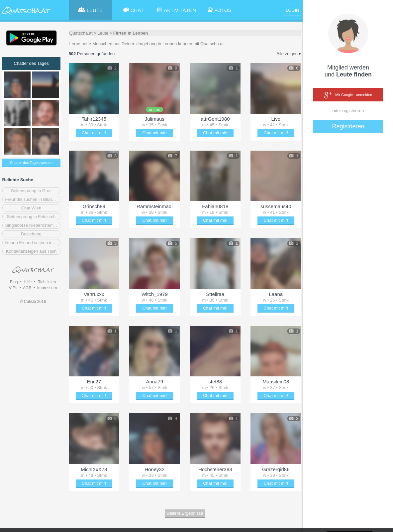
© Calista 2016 (33, 302)
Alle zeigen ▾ (289, 54)
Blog (14, 282)
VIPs (13, 288)
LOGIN (292, 10)
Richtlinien (47, 282)
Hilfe (28, 282)
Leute (103, 33)
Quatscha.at (81, 33)
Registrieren (348, 126)
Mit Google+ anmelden (348, 95)
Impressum (47, 288)
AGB (27, 288)
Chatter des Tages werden (31, 163)
